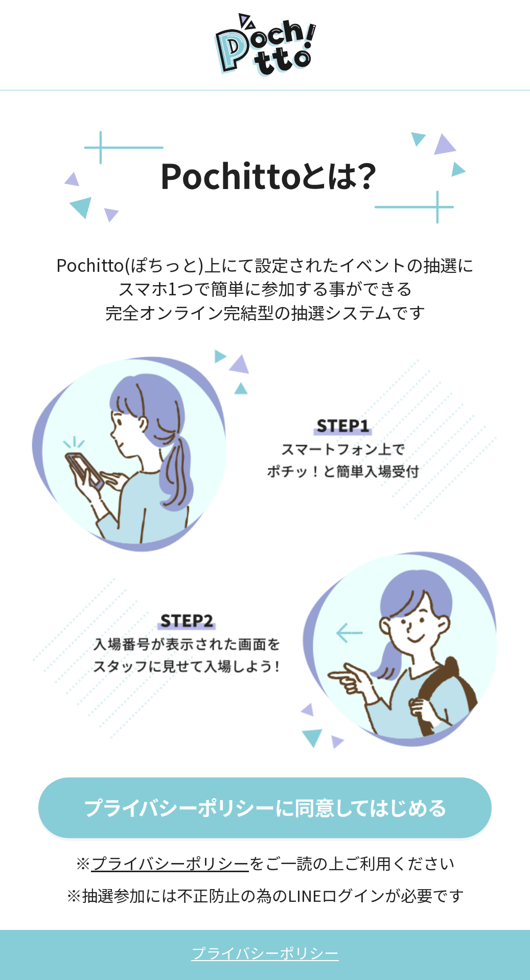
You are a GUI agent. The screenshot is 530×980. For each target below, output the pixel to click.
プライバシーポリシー (170, 863)
